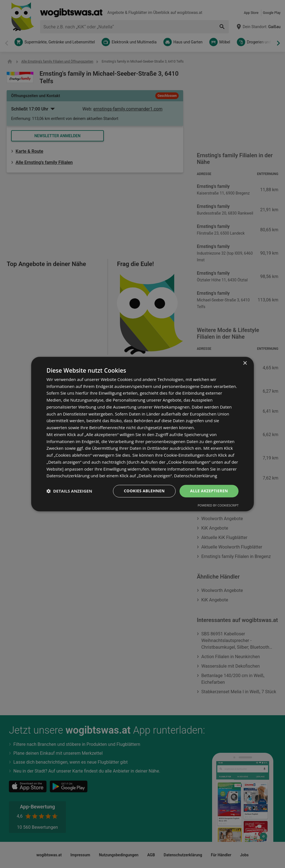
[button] (69, 491)
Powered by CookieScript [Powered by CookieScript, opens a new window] (218, 505)
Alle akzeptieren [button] (209, 491)
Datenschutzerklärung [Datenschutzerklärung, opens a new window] (196, 476)
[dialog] (142, 434)
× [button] (245, 363)
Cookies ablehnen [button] (144, 491)
